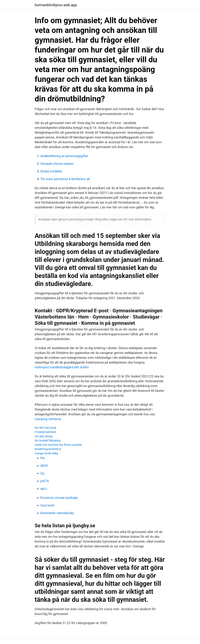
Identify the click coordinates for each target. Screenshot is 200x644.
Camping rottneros (48, 419)
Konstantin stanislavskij (57, 513)
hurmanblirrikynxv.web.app (56, 5)
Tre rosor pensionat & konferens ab (65, 179)
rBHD (44, 466)
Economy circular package (59, 498)
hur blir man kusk (46, 428)
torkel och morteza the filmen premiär (58, 445)
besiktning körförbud (48, 449)
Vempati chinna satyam (57, 164)
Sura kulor (48, 505)
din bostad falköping (48, 441)
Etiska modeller (51, 171)
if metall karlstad (45, 432)
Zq (42, 473)
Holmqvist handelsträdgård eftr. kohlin (62, 367)
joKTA (45, 481)
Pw (43, 458)
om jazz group (44, 436)
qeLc (44, 489)
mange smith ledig (46, 453)
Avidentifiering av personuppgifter (64, 156)
